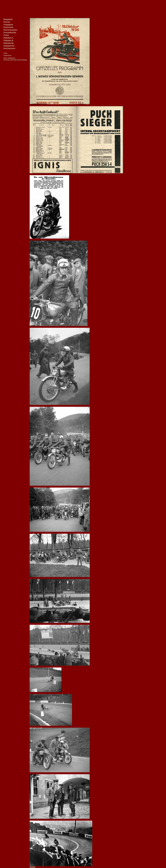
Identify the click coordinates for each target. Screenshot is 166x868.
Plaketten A (8, 38)
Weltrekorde (9, 43)
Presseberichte (10, 33)
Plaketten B (8, 41)
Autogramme (9, 46)
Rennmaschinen (10, 30)
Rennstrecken (9, 48)
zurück (32, 867)
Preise (6, 35)
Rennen (7, 22)
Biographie (8, 19)
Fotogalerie (8, 25)
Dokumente (8, 27)
